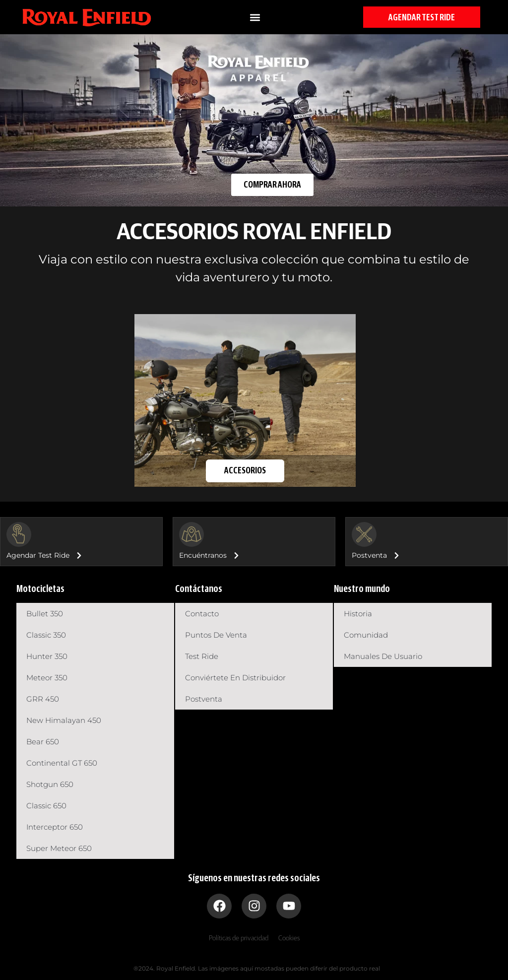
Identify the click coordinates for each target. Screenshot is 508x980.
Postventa (204, 699)
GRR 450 (43, 699)
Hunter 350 (47, 656)
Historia (358, 614)
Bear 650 (43, 742)
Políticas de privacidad (239, 938)
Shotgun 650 (50, 784)
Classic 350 (46, 635)
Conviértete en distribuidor (235, 678)
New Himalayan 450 (64, 720)
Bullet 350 (45, 614)
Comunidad (366, 635)
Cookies (289, 938)
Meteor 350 (47, 678)
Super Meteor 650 (59, 848)
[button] (255, 17)
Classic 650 (46, 806)
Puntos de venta (216, 635)
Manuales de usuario (383, 656)
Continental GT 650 (62, 763)
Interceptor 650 (55, 827)
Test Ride (202, 656)
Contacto (202, 614)
